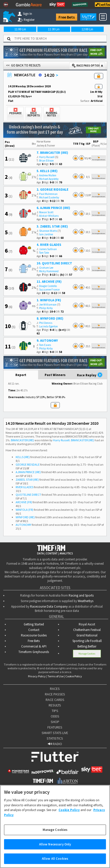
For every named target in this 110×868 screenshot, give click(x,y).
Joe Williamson (48, 305)
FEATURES (55, 727)
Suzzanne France (49, 290)
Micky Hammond (49, 271)
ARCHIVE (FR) (24, 502)
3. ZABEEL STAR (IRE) (52, 226)
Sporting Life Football (87, 641)
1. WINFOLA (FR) (49, 300)
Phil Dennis (46, 323)
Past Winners (55, 375)
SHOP (55, 722)
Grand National (87, 635)
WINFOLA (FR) (24, 510)
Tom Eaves (45, 345)
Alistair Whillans (49, 216)
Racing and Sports (81, 595)
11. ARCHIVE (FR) (49, 282)
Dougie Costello (48, 286)
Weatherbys (86, 601)
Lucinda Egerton (48, 326)
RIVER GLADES (24, 487)
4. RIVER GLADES (49, 245)
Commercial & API (34, 646)
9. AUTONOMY (47, 341)
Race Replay (90, 375)
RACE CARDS (55, 700)
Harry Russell (47, 157)
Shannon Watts (48, 231)
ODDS (55, 716)
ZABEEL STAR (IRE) (27, 480)
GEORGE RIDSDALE (28, 464)
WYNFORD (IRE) (25, 517)
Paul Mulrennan (48, 194)
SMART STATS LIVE (55, 733)
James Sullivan (48, 249)
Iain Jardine (46, 234)
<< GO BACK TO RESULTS (23, 65)
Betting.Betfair (87, 646)
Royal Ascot (87, 624)
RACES (55, 689)
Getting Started (34, 624)
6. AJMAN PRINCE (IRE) (53, 208)
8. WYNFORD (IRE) (50, 318)
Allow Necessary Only (55, 849)
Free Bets (67, 17)
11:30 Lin (54, 29)
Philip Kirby (46, 308)
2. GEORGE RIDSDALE (52, 190)
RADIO (55, 744)
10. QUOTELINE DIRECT (54, 263)
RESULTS (55, 705)
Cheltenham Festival (87, 630)
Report (21, 375)
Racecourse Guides (34, 635)
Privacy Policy (37, 676)
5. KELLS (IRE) (47, 171)
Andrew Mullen (48, 175)
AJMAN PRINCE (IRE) (28, 472)
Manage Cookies (87, 654)
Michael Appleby (49, 179)
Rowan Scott (46, 212)
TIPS (55, 711)
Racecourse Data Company (49, 606)
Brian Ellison (46, 161)
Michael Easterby (49, 197)
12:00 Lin (87, 29)
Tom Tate (44, 253)
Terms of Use (56, 676)
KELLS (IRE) (23, 457)
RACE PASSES (55, 694)
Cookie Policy (74, 676)
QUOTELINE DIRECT (28, 495)
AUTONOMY (23, 525)
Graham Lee (46, 268)
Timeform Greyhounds (34, 652)
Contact (34, 630)
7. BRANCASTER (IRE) (52, 153)
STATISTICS (55, 738)
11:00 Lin (20, 29)
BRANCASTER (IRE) (22, 440)
